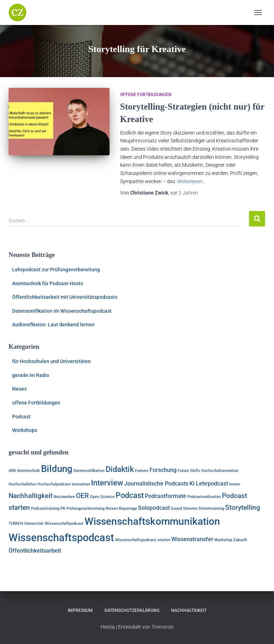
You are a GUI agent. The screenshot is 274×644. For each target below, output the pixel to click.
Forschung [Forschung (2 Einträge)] (163, 470)
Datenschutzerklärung (132, 610)
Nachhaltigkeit (189, 610)
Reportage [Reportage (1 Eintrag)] (128, 509)
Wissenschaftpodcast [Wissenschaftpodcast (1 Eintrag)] (64, 524)
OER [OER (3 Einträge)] (82, 496)
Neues (19, 389)
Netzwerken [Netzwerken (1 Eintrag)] (64, 497)
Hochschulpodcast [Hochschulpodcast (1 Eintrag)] (54, 484)
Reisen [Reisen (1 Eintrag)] (112, 509)
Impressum (80, 610)
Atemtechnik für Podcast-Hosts (48, 283)
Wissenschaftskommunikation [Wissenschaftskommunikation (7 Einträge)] (152, 521)
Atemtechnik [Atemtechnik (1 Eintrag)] (29, 471)
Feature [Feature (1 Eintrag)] (142, 471)
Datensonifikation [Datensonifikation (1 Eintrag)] (89, 471)
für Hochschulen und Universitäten (51, 361)
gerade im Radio (31, 375)
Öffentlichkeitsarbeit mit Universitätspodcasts (65, 297)
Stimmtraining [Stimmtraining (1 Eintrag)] (211, 509)
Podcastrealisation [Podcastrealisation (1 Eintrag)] (204, 497)
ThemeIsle (163, 627)
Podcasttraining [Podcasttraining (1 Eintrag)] (45, 509)
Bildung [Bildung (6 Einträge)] (57, 469)
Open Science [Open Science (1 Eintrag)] (102, 497)
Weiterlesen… (191, 181)
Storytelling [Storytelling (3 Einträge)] (243, 507)
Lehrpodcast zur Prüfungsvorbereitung (56, 270)
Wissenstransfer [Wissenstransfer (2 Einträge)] (192, 539)
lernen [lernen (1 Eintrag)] (235, 484)
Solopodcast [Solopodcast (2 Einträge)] (154, 508)
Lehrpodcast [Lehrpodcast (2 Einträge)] (212, 484)
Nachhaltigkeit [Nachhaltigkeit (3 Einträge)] (31, 496)
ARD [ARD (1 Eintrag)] (12, 471)
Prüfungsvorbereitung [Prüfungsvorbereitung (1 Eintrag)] (85, 509)
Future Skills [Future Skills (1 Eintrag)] (189, 471)
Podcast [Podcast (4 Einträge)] (130, 495)
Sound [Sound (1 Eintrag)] (176, 509)
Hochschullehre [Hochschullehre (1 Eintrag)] (22, 484)
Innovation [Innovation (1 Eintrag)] (81, 484)
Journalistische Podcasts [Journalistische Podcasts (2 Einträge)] (156, 484)
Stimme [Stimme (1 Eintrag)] (190, 509)
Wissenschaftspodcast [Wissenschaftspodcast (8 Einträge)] (61, 538)
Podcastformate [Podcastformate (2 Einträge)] (166, 496)
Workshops (25, 430)
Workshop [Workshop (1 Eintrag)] (223, 540)
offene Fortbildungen (146, 95)
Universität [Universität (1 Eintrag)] (34, 524)
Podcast (21, 417)
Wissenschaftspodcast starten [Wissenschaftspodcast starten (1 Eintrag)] (143, 540)
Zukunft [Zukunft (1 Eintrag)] (240, 540)
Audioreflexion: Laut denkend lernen (53, 324)
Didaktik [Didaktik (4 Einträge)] (120, 469)
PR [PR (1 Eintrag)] (63, 509)
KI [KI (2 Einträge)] (192, 484)
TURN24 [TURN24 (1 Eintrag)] (16, 524)
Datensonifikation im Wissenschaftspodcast (62, 311)
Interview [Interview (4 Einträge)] (107, 483)
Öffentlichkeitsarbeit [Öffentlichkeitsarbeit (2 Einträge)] (35, 551)
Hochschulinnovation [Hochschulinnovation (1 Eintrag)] (220, 471)
